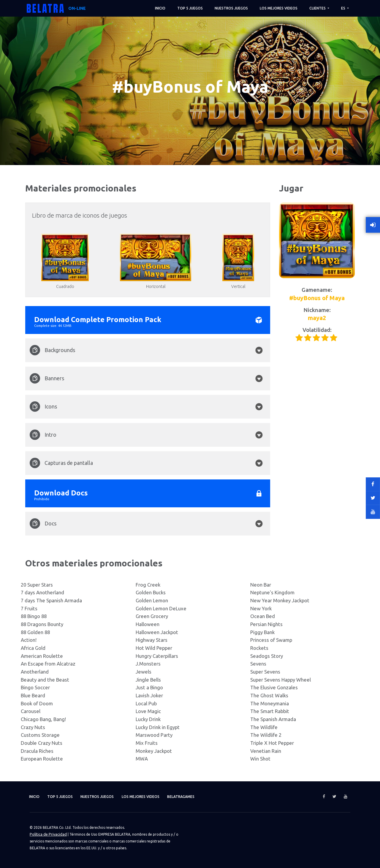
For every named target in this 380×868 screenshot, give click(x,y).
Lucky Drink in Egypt (158, 727)
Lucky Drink (148, 719)
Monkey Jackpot (154, 751)
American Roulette (42, 656)
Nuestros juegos (231, 8)
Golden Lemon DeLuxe (161, 608)
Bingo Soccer (35, 687)
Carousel (31, 711)
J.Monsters (148, 664)
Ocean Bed (263, 616)
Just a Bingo (149, 687)
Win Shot (260, 759)
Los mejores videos (279, 8)
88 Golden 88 (35, 632)
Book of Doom (37, 703)
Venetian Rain (266, 751)
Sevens (258, 664)
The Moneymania (270, 703)
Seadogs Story (267, 656)
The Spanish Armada (273, 719)
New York (261, 608)
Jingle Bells (148, 680)
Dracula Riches (37, 751)
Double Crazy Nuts (42, 743)
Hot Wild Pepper (154, 648)
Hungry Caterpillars (157, 656)
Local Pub (146, 703)
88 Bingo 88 (34, 616)
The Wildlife (264, 727)
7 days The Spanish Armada (51, 600)
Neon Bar (261, 585)
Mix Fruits (147, 743)
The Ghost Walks (269, 695)
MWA (142, 759)
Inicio (160, 8)
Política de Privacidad (47, 834)
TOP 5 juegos (190, 8)
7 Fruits (29, 608)
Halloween (148, 624)
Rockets (259, 648)
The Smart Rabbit (270, 711)
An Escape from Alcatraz (48, 664)
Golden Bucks (151, 592)
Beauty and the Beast (45, 680)
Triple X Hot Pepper (272, 743)
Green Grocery (152, 616)
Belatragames (199, 797)
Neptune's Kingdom (272, 592)
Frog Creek (148, 585)
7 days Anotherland (42, 592)
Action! (29, 640)
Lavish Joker (149, 695)
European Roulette (42, 759)
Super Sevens (265, 672)
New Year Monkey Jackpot (280, 600)
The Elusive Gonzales (274, 687)
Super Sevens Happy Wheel (281, 680)
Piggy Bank (262, 632)
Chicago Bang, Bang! (43, 719)
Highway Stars (152, 640)
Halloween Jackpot (157, 632)
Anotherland (35, 672)
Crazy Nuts (33, 727)
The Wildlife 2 (266, 735)
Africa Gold (33, 648)
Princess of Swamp (271, 640)
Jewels (144, 672)
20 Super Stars (37, 585)
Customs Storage (40, 735)
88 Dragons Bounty (42, 624)
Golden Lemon (152, 600)
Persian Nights (266, 624)
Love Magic (148, 711)
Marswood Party (154, 735)
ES (344, 8)
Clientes (318, 8)
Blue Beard (33, 695)
